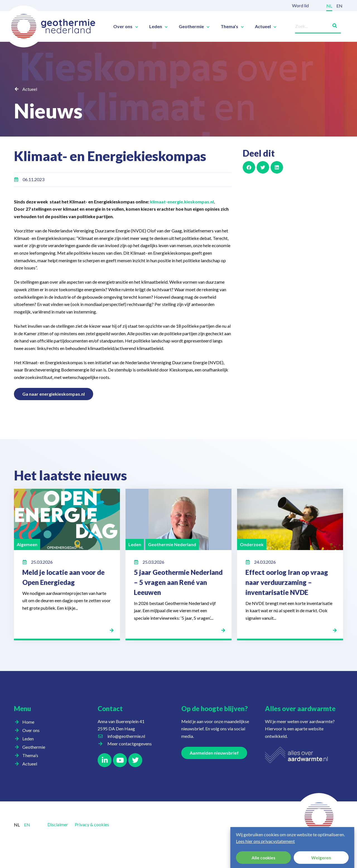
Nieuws (48, 111)
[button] (249, 167)
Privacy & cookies (92, 824)
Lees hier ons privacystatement (265, 841)
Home (28, 722)
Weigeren (321, 858)
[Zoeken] (332, 25)
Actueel (266, 26)
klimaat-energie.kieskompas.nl (182, 202)
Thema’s (232, 26)
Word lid (300, 5)
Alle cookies (263, 858)
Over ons (126, 26)
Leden (158, 26)
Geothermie (194, 26)
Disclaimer (58, 824)
